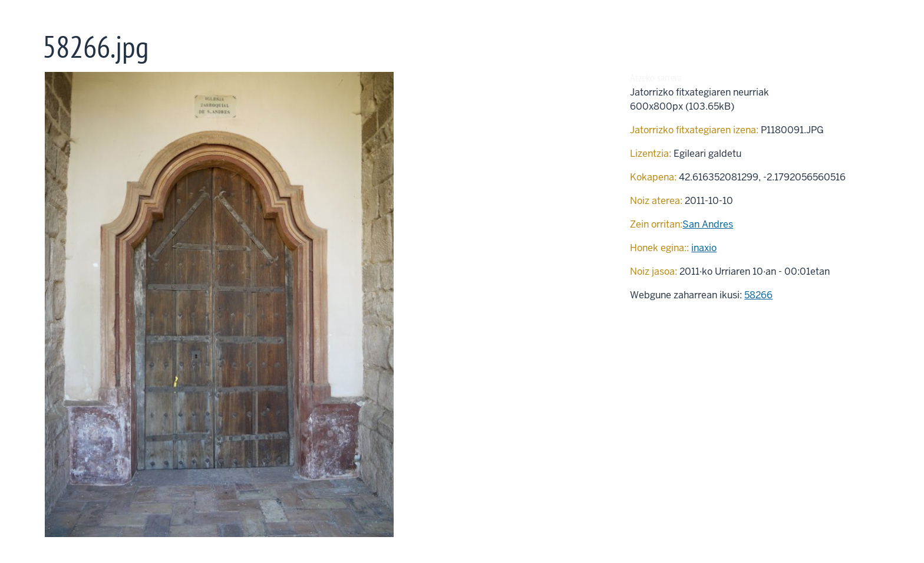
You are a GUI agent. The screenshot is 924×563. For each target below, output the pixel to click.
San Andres (708, 224)
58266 (758, 295)
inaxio (704, 248)
